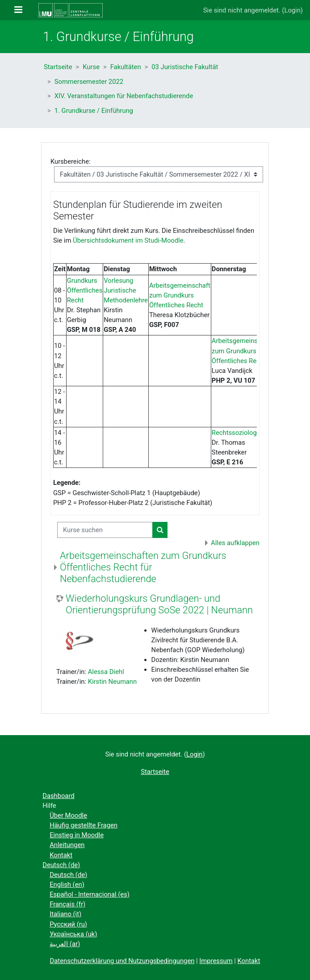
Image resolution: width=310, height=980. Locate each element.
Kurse (91, 67)
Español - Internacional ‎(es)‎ (90, 894)
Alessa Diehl (106, 672)
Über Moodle (68, 815)
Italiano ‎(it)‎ (65, 914)
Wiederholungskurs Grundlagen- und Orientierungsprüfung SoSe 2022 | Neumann (159, 604)
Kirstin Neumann (113, 682)
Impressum (216, 961)
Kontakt (61, 855)
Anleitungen (67, 845)
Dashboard (58, 796)
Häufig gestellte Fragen (84, 825)
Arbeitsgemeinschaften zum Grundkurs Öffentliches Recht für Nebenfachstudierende (143, 567)
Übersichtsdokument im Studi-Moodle (128, 240)
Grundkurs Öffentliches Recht (85, 290)
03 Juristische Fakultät (185, 67)
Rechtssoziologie (237, 433)
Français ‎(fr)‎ (67, 904)
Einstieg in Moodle (77, 835)
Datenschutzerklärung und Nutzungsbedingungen (122, 961)
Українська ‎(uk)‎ (73, 934)
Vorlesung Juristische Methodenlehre (126, 290)
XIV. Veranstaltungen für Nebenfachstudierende (124, 96)
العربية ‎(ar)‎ (65, 944)
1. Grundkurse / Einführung (94, 111)
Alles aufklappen (235, 543)
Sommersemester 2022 (89, 82)
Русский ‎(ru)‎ (68, 924)
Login (292, 10)
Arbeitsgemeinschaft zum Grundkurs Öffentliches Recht (180, 295)
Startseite (58, 67)
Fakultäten (126, 67)
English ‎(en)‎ (67, 885)
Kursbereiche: (71, 161)
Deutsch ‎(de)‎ (61, 865)
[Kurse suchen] (105, 530)
